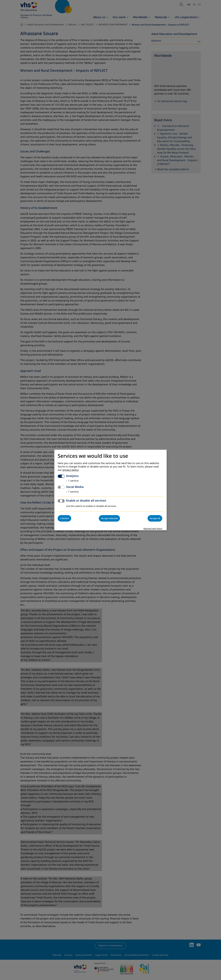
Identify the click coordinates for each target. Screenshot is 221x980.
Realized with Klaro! (153, 529)
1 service (72, 481)
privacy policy (70, 470)
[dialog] (111, 490)
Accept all (155, 518)
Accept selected (109, 518)
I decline (64, 518)
